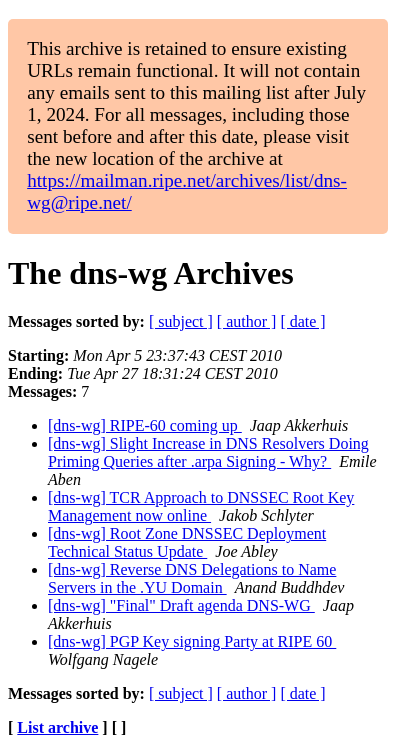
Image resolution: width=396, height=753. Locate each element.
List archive (57, 727)
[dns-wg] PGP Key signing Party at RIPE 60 (192, 641)
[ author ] (247, 321)
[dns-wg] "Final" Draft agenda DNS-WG (181, 605)
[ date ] (302, 321)
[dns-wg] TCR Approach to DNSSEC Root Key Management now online (201, 506)
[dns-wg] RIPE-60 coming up (145, 425)
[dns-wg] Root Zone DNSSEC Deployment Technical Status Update (187, 542)
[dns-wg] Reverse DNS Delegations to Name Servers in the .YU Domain (192, 578)
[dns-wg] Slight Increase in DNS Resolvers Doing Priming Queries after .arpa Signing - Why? (208, 452)
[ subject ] (181, 321)
